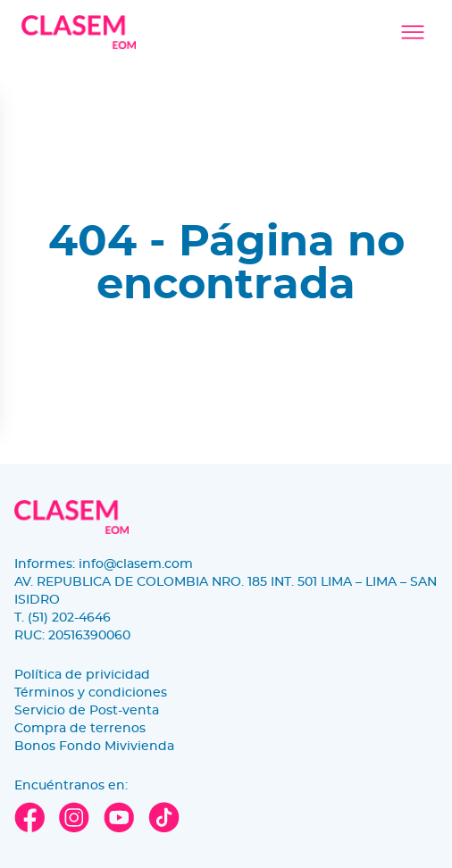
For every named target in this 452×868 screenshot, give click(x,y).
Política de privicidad (82, 675)
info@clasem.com (136, 564)
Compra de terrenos (80, 729)
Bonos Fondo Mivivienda (94, 747)
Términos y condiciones (91, 693)
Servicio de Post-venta (87, 711)
